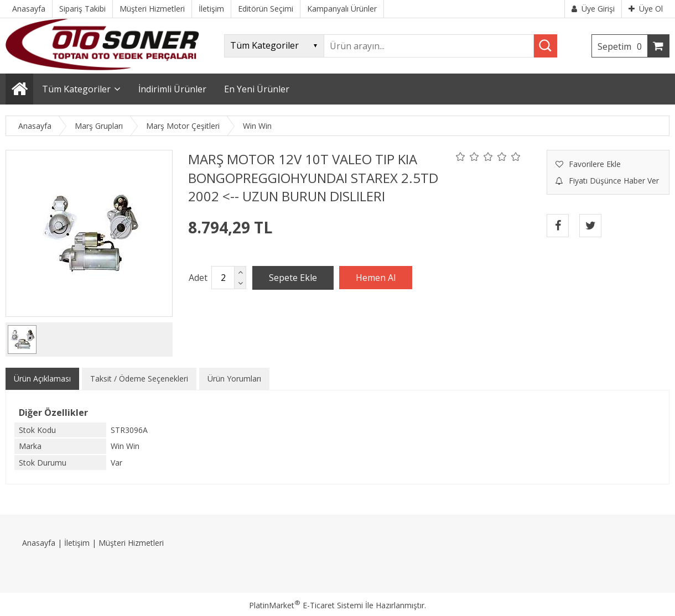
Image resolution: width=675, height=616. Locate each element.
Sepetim (622, 46)
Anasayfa (39, 543)
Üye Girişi (593, 9)
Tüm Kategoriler (76, 89)
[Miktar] (223, 278)
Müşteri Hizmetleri (131, 543)
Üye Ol (646, 9)
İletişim (77, 543)
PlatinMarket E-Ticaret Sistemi (306, 605)
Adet (198, 278)
